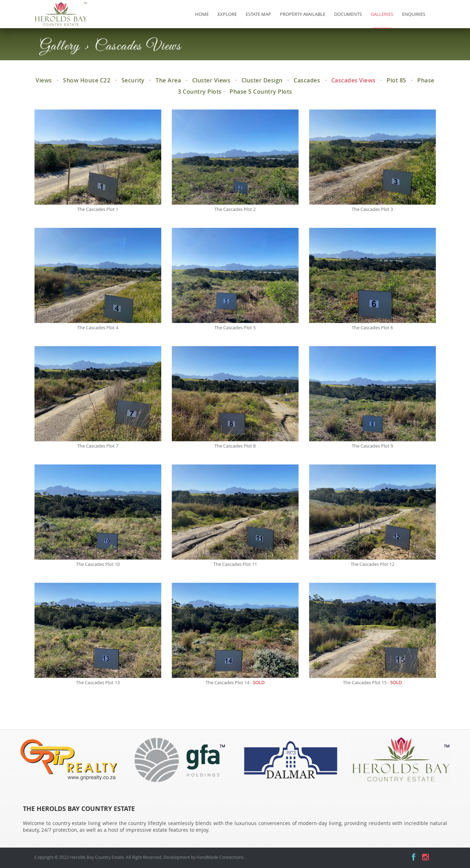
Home (202, 14)
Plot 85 (396, 80)
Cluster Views (211, 80)
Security (133, 80)
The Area (168, 80)
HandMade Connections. (221, 857)
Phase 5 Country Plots (261, 92)
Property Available (303, 14)
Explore (227, 14)
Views (44, 80)
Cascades (307, 80)
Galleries (382, 14)
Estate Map (258, 14)
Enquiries (414, 14)
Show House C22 (87, 80)
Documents (348, 14)
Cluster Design (262, 80)
